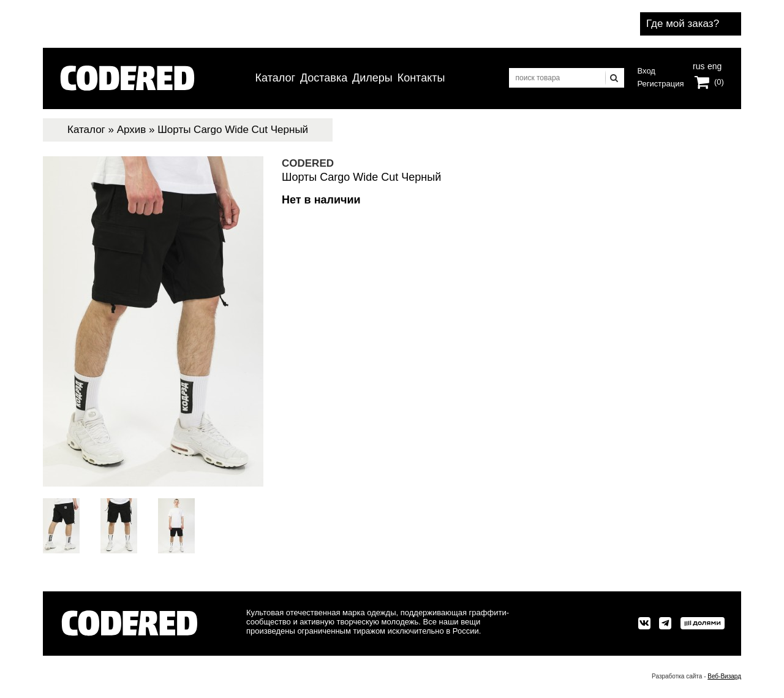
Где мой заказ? (683, 24)
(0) (719, 82)
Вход (646, 71)
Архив (132, 130)
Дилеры (372, 78)
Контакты (421, 78)
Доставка (324, 78)
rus (699, 65)
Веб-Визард (724, 676)
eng (714, 65)
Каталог (275, 78)
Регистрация (661, 84)
